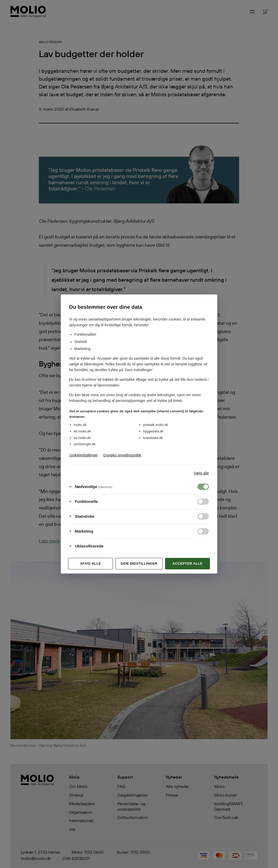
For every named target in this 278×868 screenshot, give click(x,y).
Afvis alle (90, 563)
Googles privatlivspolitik (122, 455)
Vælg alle (201, 473)
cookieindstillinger (84, 455)
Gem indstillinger (139, 563)
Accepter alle (187, 563)
